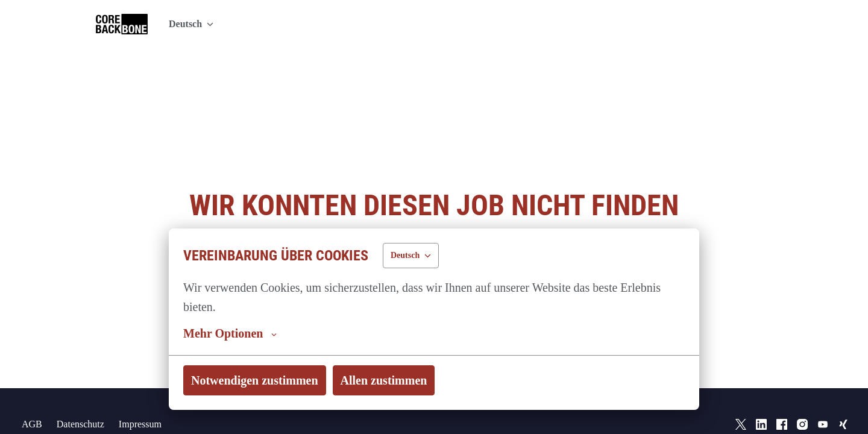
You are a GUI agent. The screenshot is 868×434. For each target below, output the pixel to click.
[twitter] (741, 398)
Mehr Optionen (230, 333)
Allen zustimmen (385, 380)
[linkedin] (761, 398)
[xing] (843, 398)
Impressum (146, 398)
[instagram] (802, 398)
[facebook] (782, 398)
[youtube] (823, 398)
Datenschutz (81, 398)
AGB (31, 398)
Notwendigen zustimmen (256, 380)
